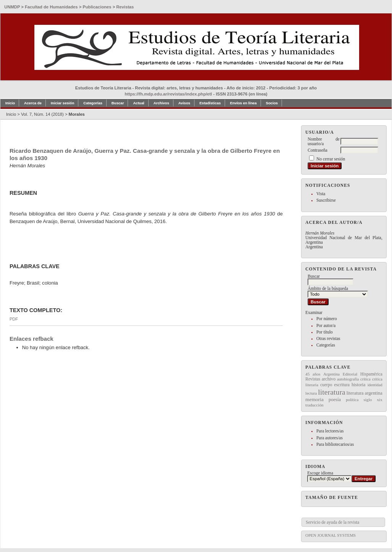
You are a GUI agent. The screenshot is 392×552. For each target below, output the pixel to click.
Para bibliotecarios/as (335, 444)
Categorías (326, 345)
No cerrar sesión (331, 159)
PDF (14, 319)
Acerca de (33, 103)
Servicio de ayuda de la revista (332, 522)
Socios (272, 103)
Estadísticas (210, 103)
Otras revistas (328, 338)
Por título (325, 332)
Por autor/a (326, 325)
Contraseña (317, 150)
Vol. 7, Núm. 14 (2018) (42, 114)
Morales (77, 114)
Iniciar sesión (62, 103)
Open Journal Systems (330, 535)
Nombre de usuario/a (324, 141)
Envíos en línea (243, 103)
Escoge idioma (320, 473)
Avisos (184, 103)
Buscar (118, 103)
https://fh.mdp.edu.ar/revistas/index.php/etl (168, 94)
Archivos (161, 103)
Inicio (10, 103)
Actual (138, 103)
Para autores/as (330, 438)
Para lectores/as (330, 431)
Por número (327, 319)
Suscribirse (326, 200)
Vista (321, 194)
